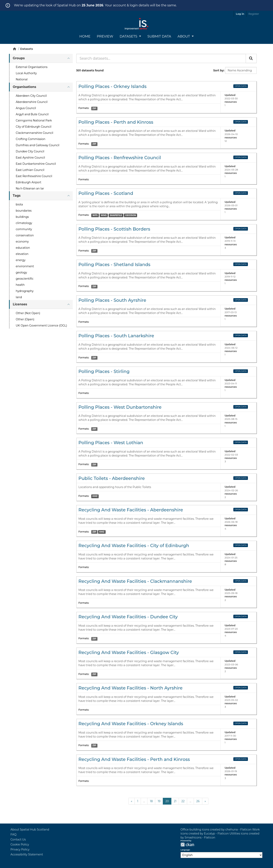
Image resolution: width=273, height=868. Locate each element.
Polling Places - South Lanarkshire (116, 336)
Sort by (218, 70)
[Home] (15, 49)
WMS (104, 215)
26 (198, 801)
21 (175, 801)
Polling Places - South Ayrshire (112, 300)
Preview (105, 36)
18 (151, 801)
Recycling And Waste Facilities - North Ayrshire (131, 688)
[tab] (41, 58)
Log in (240, 14)
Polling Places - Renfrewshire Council (120, 158)
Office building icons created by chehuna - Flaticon (216, 830)
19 (159, 801)
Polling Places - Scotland (106, 193)
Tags (17, 196)
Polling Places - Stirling (104, 371)
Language (185, 850)
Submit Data (159, 36)
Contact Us (18, 839)
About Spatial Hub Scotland (30, 830)
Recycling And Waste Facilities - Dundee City (128, 617)
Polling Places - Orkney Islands (113, 86)
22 (183, 801)
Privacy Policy (20, 849)
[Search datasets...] (161, 58)
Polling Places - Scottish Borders (114, 229)
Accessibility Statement (27, 854)
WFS (95, 215)
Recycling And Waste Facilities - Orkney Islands (131, 724)
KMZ (95, 496)
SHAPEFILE (116, 215)
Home (85, 36)
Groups (19, 58)
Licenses (20, 304)
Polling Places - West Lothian (111, 443)
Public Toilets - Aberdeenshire (112, 478)
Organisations (24, 87)
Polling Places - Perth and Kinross (116, 122)
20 (167, 801)
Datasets (129, 36)
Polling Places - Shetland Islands (114, 265)
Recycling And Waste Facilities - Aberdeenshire (131, 510)
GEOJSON (131, 215)
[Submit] (251, 58)
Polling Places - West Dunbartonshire (120, 407)
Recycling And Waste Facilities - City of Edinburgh (134, 546)
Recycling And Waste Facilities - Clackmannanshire (135, 581)
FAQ (14, 834)
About (184, 36)
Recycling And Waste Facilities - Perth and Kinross (134, 759)
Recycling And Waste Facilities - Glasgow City (129, 652)
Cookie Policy (20, 844)
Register (254, 14)
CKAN (187, 845)
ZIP (94, 108)
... (144, 801)
